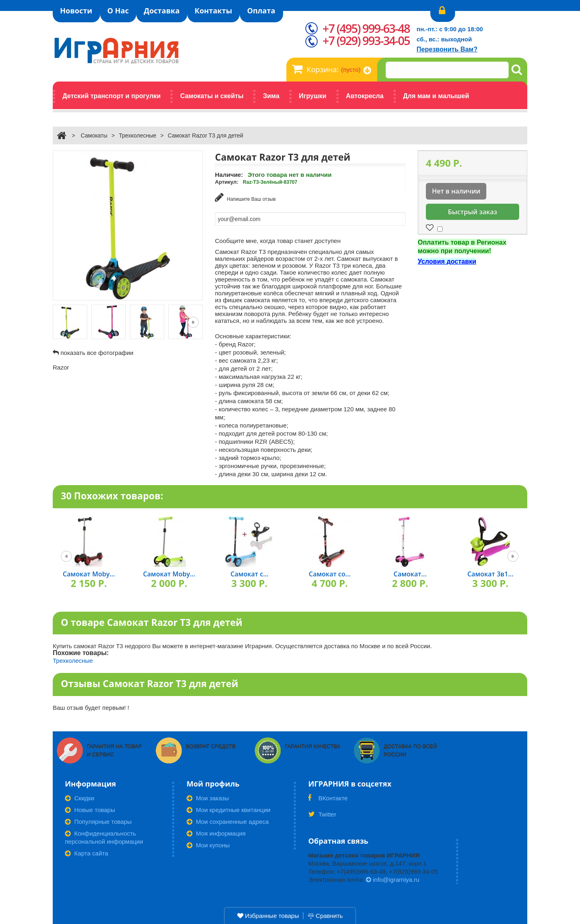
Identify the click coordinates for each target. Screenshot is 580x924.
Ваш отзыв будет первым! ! (91, 708)
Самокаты (94, 135)
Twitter (322, 817)
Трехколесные (137, 135)
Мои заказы (208, 798)
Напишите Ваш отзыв (245, 197)
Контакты (213, 11)
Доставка (161, 11)
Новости (76, 11)
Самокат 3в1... (490, 574)
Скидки (79, 798)
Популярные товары (98, 822)
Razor (61, 367)
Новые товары (90, 810)
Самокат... (410, 574)
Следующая (193, 322)
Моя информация (216, 833)
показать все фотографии (97, 353)
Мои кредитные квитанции (229, 810)
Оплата (261, 11)
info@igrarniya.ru (393, 880)
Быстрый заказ (472, 212)
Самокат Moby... (89, 574)
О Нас (118, 11)
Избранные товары (268, 916)
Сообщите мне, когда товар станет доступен (278, 241)
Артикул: (227, 182)
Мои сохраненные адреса (228, 822)
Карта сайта (87, 853)
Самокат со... (330, 574)
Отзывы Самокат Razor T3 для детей (149, 683)
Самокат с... (249, 574)
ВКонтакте (328, 801)
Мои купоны (208, 845)
